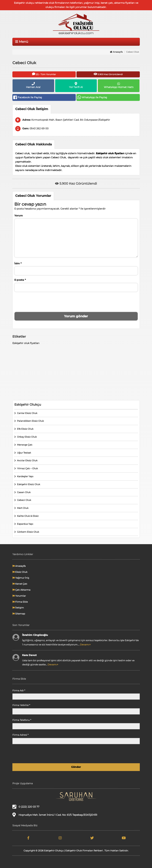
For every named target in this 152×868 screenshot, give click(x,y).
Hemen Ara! (33, 85)
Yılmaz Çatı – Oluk (27, 468)
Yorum (19, 216)
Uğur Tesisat (24, 453)
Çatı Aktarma (21, 590)
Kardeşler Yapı (25, 476)
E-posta (20, 280)
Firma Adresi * (20, 735)
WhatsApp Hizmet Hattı (119, 85)
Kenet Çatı (20, 584)
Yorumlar (19, 596)
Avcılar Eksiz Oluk (27, 460)
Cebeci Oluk (24, 500)
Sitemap (19, 614)
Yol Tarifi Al (76, 85)
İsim (18, 263)
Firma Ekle (20, 602)
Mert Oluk (23, 508)
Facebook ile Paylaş (28, 97)
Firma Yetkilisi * (21, 705)
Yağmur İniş (21, 578)
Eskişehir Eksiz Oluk (29, 484)
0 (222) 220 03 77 (26, 807)
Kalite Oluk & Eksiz (28, 516)
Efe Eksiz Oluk (25, 429)
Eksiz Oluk (20, 572)
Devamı (85, 645)
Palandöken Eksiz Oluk (30, 421)
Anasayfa (116, 52)
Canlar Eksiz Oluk (27, 413)
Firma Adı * (19, 690)
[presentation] (76, 301)
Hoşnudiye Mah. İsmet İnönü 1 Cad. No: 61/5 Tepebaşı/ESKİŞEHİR (55, 815)
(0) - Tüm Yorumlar (44, 74)
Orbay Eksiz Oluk (27, 437)
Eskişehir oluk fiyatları (26, 343)
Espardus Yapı (25, 524)
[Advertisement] (76, 373)
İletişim (18, 608)
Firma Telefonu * (22, 720)
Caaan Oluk (24, 492)
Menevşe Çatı (25, 445)
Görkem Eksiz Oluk (28, 532)
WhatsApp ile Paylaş (92, 97)
